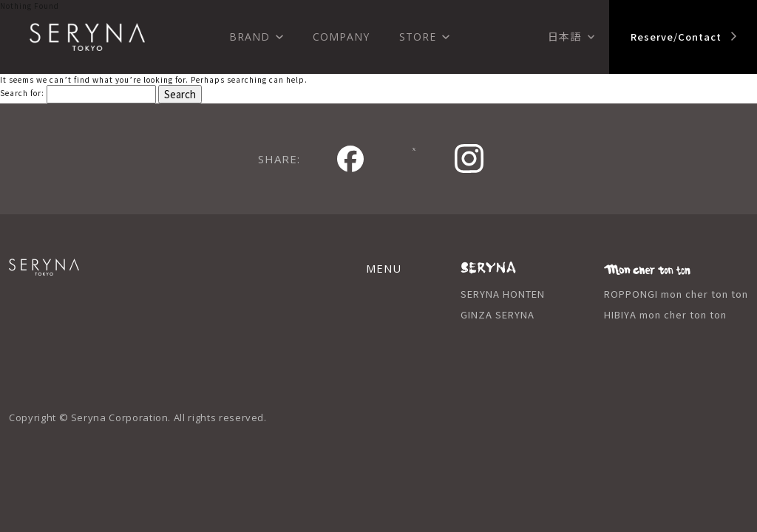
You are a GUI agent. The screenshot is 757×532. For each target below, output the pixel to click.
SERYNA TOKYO (87, 37)
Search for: (22, 93)
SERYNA (79, 276)
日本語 (564, 36)
